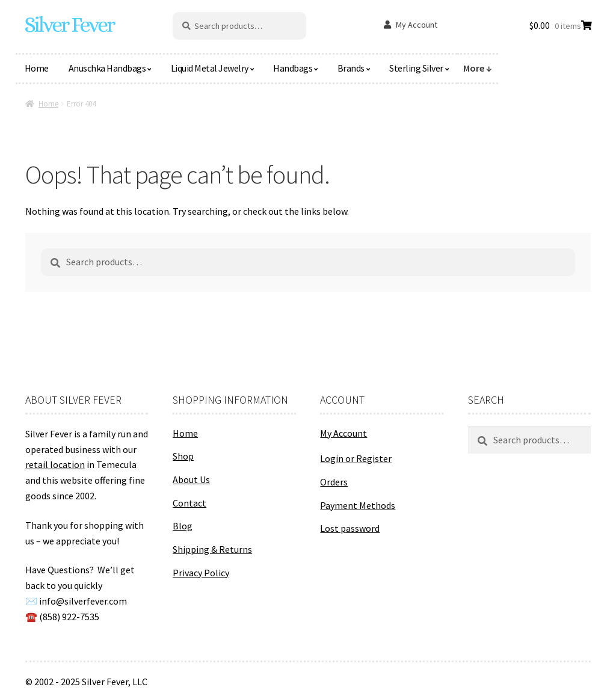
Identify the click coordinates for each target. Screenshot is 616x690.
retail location (55, 464)
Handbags (293, 68)
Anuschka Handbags (107, 68)
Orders (334, 482)
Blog (183, 526)
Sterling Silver (416, 68)
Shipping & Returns (212, 549)
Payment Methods (358, 505)
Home (37, 68)
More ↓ (478, 68)
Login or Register (356, 458)
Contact (189, 503)
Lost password (350, 528)
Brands (351, 68)
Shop (183, 456)
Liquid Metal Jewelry (210, 68)
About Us (191, 479)
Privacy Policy (201, 573)
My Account (417, 25)
